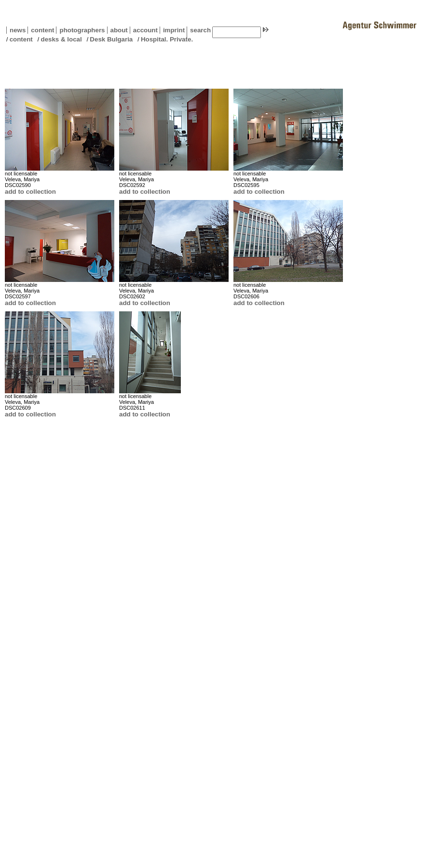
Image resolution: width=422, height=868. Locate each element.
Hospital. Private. (167, 39)
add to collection (30, 192)
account (144, 30)
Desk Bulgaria (111, 39)
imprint (174, 30)
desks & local (61, 39)
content (41, 30)
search (200, 30)
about (117, 30)
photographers (82, 30)
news (18, 30)
